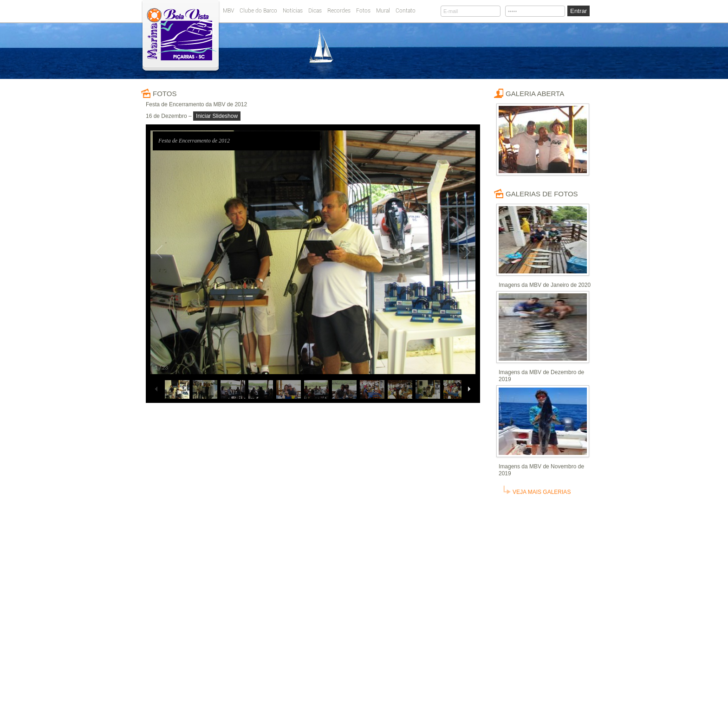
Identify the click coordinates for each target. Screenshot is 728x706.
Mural (383, 11)
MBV (228, 11)
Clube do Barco (258, 11)
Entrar (578, 11)
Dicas (315, 11)
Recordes (339, 11)
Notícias (293, 11)
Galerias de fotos (542, 194)
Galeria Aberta (535, 94)
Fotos (363, 11)
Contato (406, 11)
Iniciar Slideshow (217, 116)
